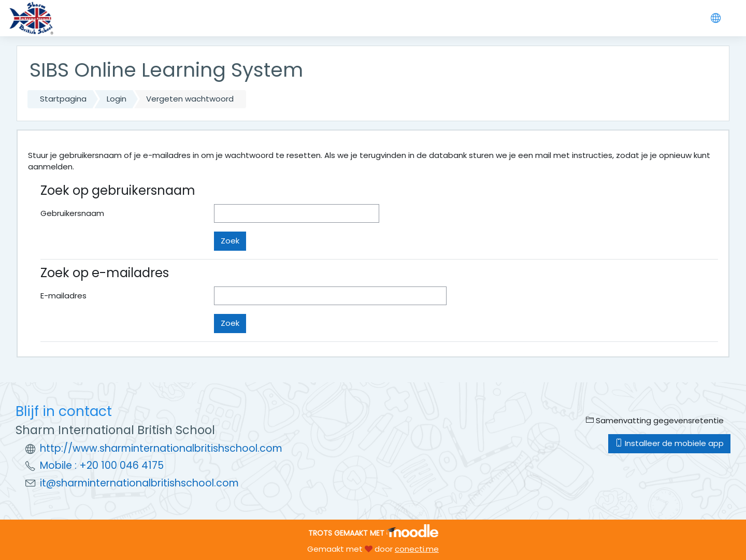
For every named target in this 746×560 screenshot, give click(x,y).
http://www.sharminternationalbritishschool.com (161, 448)
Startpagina (63, 99)
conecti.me (417, 549)
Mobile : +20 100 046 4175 (102, 465)
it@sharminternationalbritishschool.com (139, 483)
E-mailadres (63, 296)
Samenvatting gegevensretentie (655, 420)
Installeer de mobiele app (669, 443)
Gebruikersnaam (72, 213)
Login (117, 99)
